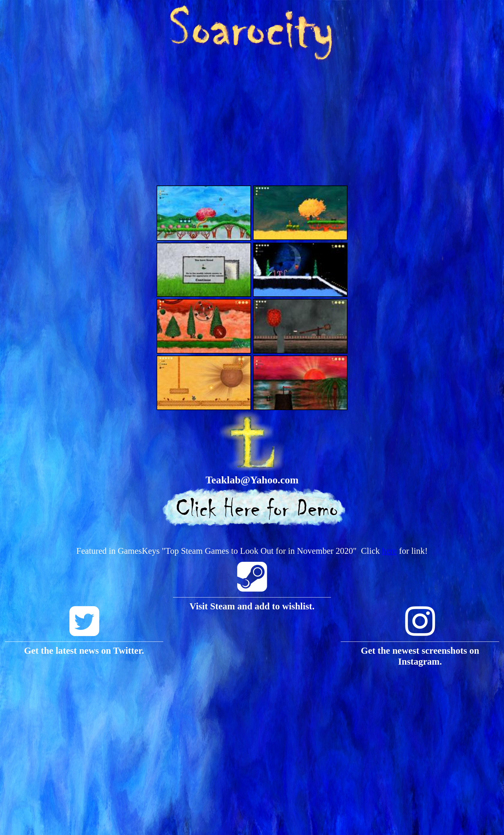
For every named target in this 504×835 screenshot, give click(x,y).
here (389, 551)
